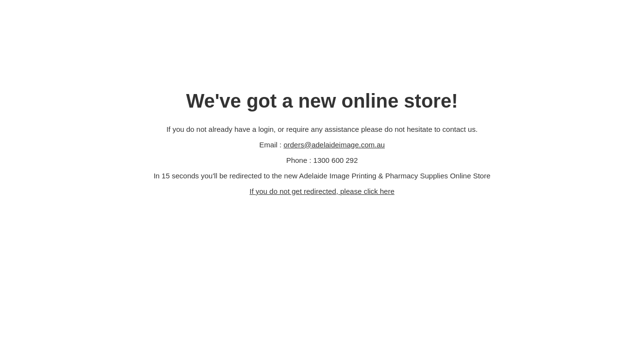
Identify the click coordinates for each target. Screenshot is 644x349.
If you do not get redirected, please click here (322, 191)
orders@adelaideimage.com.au (334, 145)
